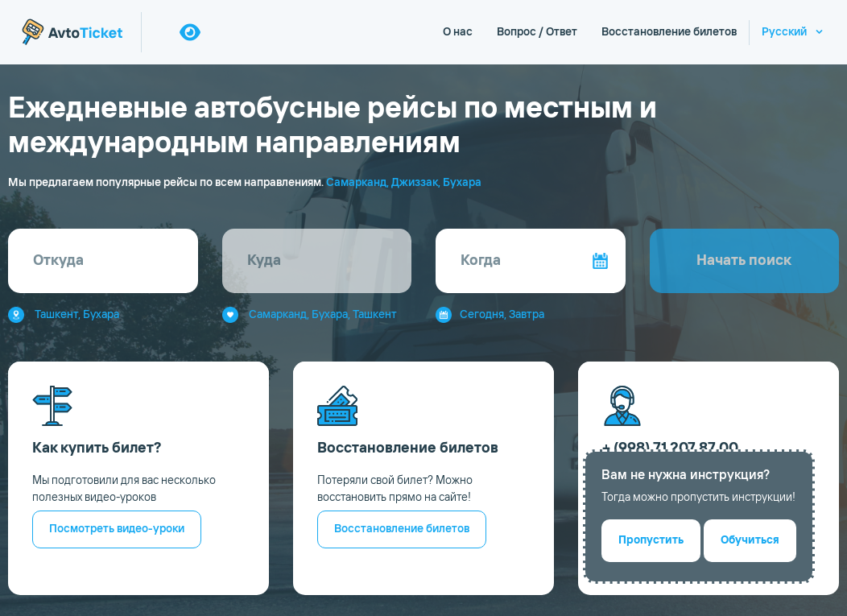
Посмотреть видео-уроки (117, 529)
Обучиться (750, 540)
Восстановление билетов (669, 32)
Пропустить (651, 540)
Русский (784, 32)
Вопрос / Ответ (537, 32)
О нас (458, 32)
